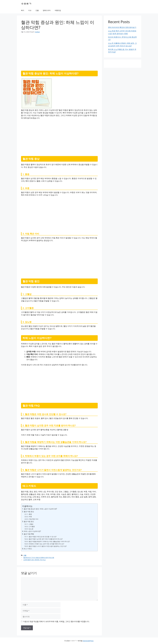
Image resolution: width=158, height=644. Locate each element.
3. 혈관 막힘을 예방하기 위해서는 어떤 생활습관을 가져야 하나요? (49, 541)
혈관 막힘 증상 (29, 512)
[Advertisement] (59, 51)
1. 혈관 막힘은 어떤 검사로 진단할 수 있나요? (42, 537)
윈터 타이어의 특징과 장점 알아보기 (122, 27)
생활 (25, 555)
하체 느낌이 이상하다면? (32, 531)
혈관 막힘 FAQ (29, 534)
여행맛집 (58, 10)
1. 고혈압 (30, 524)
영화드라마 (47, 10)
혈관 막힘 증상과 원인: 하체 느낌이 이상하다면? (40, 509)
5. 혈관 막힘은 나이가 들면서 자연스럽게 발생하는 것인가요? (47, 546)
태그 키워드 (28, 549)
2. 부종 (30, 517)
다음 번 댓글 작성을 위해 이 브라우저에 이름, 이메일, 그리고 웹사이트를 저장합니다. (56, 621)
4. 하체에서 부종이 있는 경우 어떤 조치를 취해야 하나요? (46, 544)
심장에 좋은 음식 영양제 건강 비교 (35, 560)
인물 (37, 10)
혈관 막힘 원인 (29, 521)
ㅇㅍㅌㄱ (26, 4)
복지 (23, 10)
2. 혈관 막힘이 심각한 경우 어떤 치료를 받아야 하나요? (45, 539)
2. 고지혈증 (31, 526)
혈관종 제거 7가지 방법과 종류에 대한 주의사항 (39, 558)
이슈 (30, 10)
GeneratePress (88, 641)
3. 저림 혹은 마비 (33, 519)
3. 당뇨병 (30, 529)
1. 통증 (30, 514)
